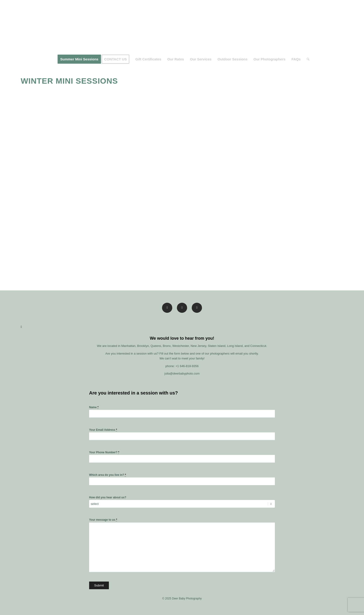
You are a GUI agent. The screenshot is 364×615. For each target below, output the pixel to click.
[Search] (307, 59)
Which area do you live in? (108, 475)
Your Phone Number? (104, 452)
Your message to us (103, 520)
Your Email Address (103, 430)
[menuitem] (79, 59)
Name (94, 407)
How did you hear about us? (108, 497)
